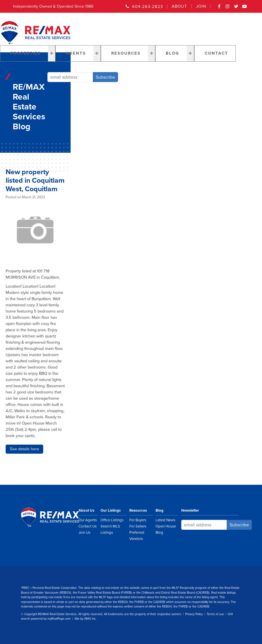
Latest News (165, 520)
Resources (126, 53)
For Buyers (138, 520)
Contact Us (88, 526)
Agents (76, 53)
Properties (26, 53)
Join (201, 6)
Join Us (84, 533)
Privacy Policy (194, 614)
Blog (173, 53)
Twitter (236, 8)
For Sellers (138, 526)
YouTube (245, 8)
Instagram (228, 8)
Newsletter (190, 511)
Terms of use (215, 614)
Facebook (219, 8)
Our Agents (88, 520)
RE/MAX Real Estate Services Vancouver (56, 517)
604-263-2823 (148, 7)
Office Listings (112, 520)
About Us (86, 511)
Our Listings (111, 511)
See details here (24, 449)
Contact (216, 53)
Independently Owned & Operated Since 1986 (53, 6)
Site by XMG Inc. (86, 619)
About (179, 6)
